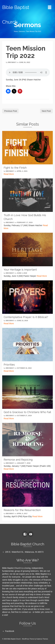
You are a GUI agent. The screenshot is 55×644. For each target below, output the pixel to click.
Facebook (10, 631)
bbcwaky (12, 62)
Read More (9, 174)
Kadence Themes (42, 639)
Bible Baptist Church (16, 15)
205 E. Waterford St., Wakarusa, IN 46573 (24, 552)
